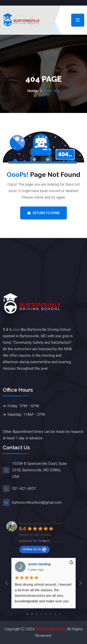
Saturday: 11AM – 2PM (26, 414)
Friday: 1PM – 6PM (23, 406)
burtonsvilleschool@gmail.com (37, 502)
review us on (34, 549)
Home (32, 91)
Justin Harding (39, 564)
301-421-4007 (24, 489)
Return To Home (43, 213)
